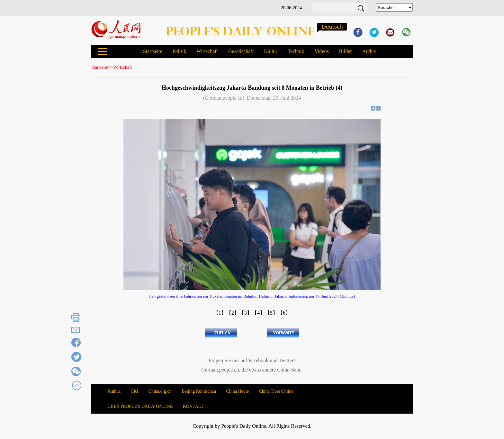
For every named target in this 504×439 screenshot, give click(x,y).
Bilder (346, 51)
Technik (296, 51)
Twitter (286, 360)
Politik (179, 51)
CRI (135, 391)
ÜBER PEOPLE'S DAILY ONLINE (140, 406)
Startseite (153, 51)
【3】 (246, 313)
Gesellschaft (241, 51)
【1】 (220, 313)
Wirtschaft (207, 51)
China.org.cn (160, 391)
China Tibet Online (276, 391)
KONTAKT (194, 406)
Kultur (271, 51)
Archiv (369, 51)
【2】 (233, 313)
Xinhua (114, 391)
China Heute (238, 391)
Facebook (258, 360)
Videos (321, 51)
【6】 (284, 313)
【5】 (271, 313)
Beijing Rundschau (199, 391)
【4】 (258, 313)
